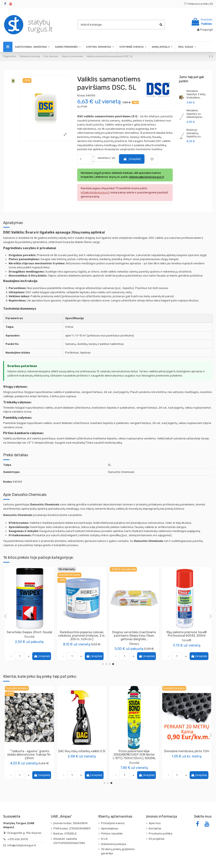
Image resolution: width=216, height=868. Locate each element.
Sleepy (82, 644)
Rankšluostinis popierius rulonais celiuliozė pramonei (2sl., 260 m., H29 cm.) (29, 636)
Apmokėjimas (110, 828)
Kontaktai (155, 828)
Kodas (81, 95)
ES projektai (157, 839)
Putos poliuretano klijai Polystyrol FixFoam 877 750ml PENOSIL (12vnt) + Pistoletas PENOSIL (29, 755)
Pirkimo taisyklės (112, 834)
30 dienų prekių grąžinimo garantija (118, 851)
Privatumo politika (161, 834)
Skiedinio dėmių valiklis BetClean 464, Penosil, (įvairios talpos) (134, 634)
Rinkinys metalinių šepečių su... (194, 133)
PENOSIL (134, 640)
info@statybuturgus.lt (22, 845)
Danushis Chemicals (187, 636)
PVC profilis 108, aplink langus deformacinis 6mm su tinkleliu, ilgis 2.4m (187, 755)
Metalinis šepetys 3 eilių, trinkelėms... (196, 94)
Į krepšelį (132, 159)
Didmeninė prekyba (114, 844)
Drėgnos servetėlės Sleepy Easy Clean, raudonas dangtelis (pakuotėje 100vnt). (82, 636)
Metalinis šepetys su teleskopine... (195, 114)
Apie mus (155, 823)
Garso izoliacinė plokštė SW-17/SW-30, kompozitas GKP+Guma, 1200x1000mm (82, 755)
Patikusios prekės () (198, 4)
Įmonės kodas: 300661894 (70, 823)
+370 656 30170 (18, 839)
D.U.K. (105, 839)
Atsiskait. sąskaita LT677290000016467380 (69, 841)
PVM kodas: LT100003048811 (72, 828)
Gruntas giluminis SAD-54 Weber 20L (134, 753)
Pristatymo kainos (113, 823)
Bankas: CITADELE (65, 834)
